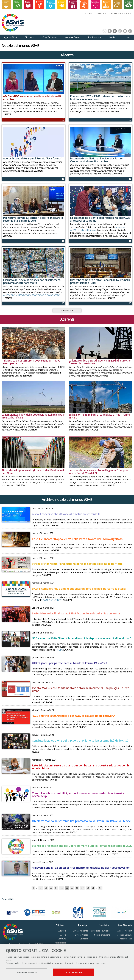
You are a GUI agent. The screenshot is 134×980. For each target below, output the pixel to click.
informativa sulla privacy (96, 963)
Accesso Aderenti (125, 931)
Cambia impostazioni (27, 972)
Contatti (128, 14)
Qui (7, 963)
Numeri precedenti (102, 935)
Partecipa (90, 14)
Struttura (62, 939)
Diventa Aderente (80, 931)
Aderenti (62, 931)
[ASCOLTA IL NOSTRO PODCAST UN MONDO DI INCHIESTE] (32, 295)
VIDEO (58, 600)
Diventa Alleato (81, 935)
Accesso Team (126, 939)
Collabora (84, 939)
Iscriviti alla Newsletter (100, 931)
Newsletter (101, 14)
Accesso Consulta (125, 935)
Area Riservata (115, 14)
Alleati (63, 935)
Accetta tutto (74, 972)
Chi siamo (60, 925)
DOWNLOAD (47, 600)
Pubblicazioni (60, 943)
